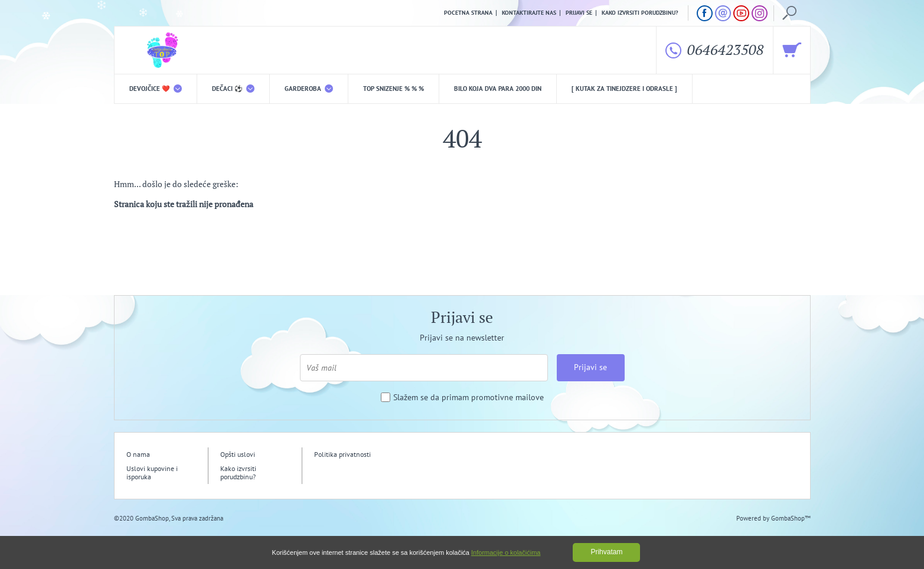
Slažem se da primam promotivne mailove (468, 398)
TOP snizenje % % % (394, 89)
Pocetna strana (468, 13)
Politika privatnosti (342, 454)
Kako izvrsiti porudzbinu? (640, 13)
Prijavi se (579, 13)
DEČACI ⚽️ (233, 89)
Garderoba (309, 89)
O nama (138, 454)
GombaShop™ (791, 518)
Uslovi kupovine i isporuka (152, 472)
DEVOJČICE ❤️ (156, 89)
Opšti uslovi (238, 454)
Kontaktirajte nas (529, 13)
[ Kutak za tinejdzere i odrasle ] (624, 89)
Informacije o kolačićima (506, 552)
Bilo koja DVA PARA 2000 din (498, 89)
